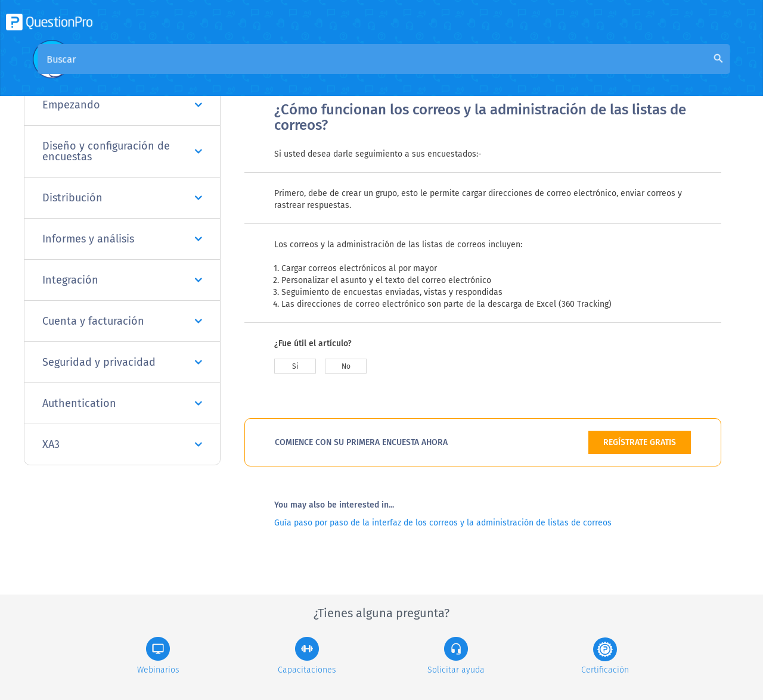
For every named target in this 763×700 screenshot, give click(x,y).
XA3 (122, 444)
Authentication (122, 403)
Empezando (122, 105)
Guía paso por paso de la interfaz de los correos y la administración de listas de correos (443, 523)
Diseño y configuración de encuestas (122, 151)
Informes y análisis (122, 239)
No (346, 366)
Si (295, 366)
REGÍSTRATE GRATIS (640, 442)
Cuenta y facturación (122, 321)
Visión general (305, 72)
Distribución (122, 198)
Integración (122, 280)
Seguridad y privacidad (122, 362)
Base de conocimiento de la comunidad (436, 72)
